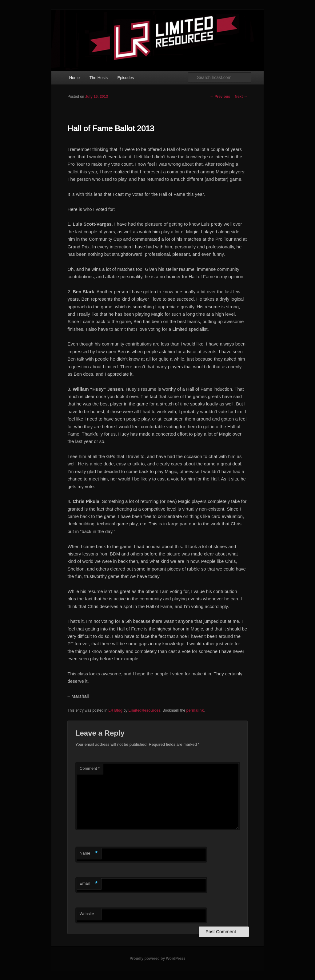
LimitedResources (145, 710)
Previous (220, 97)
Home (75, 78)
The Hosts (99, 78)
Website (87, 914)
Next (241, 97)
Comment (90, 768)
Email (89, 884)
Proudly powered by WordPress (157, 958)
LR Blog (115, 710)
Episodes (126, 78)
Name (89, 854)
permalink (195, 710)
